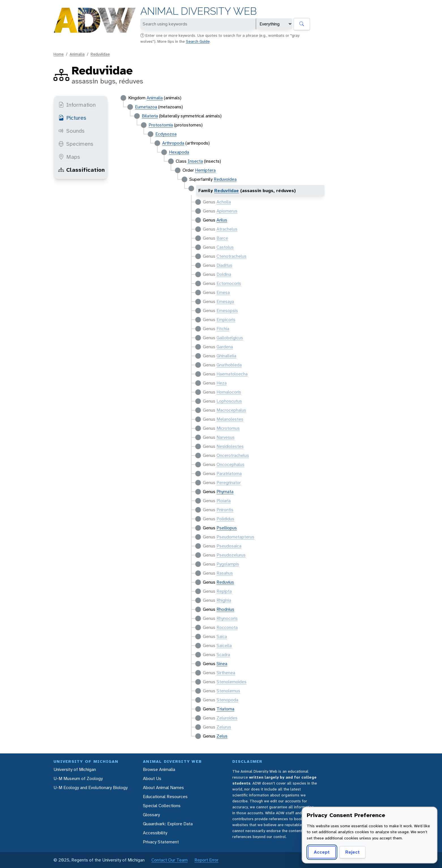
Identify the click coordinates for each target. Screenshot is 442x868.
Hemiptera (205, 170)
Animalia (77, 54)
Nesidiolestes (230, 446)
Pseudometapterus (235, 537)
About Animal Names (163, 788)
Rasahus (225, 573)
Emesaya (225, 301)
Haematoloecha (232, 374)
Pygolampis (228, 564)
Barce (222, 238)
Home (59, 54)
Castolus (225, 247)
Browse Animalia (159, 769)
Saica (222, 636)
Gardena (225, 347)
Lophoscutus (229, 401)
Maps (69, 157)
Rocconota (227, 627)
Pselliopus (227, 528)
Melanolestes (230, 419)
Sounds (71, 131)
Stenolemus (228, 691)
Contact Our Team (169, 860)
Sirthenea (226, 673)
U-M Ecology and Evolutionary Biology (91, 788)
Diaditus (224, 265)
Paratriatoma (229, 473)
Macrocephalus (231, 410)
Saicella (224, 645)
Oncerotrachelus (233, 455)
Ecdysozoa (166, 134)
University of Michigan (75, 769)
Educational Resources (165, 797)
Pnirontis (225, 510)
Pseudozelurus (231, 555)
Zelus (222, 736)
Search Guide (198, 41)
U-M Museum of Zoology (78, 778)
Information (77, 105)
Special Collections (162, 806)
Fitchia (223, 329)
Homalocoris (229, 392)
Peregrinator (229, 483)
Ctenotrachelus (231, 256)
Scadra (223, 655)
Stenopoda (227, 700)
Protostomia (161, 125)
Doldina (224, 274)
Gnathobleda (229, 365)
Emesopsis (227, 311)
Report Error (206, 860)
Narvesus (226, 437)
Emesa (223, 292)
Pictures (72, 118)
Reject (352, 852)
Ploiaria (224, 501)
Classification (81, 170)
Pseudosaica (229, 546)
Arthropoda (173, 143)
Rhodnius (225, 609)
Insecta (195, 161)
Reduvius (225, 582)
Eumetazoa (146, 107)
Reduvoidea (225, 179)
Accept (322, 852)
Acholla (224, 202)
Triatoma (225, 709)
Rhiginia (224, 600)
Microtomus (228, 428)
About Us (152, 778)
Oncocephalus (230, 464)
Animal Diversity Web (199, 11)
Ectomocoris (229, 283)
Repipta (224, 591)
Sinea (222, 664)
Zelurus (224, 727)
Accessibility (155, 833)
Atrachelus (227, 229)
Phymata (225, 492)
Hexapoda (179, 152)
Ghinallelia (226, 356)
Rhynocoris (227, 618)
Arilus (222, 220)
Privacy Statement (161, 842)
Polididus (225, 519)
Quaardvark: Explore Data (168, 824)
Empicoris (226, 320)
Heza (222, 383)
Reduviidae (100, 54)
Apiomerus (227, 211)
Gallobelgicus (230, 338)
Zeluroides (227, 718)
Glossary (151, 815)
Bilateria (150, 116)
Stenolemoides (231, 682)
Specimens (76, 144)
